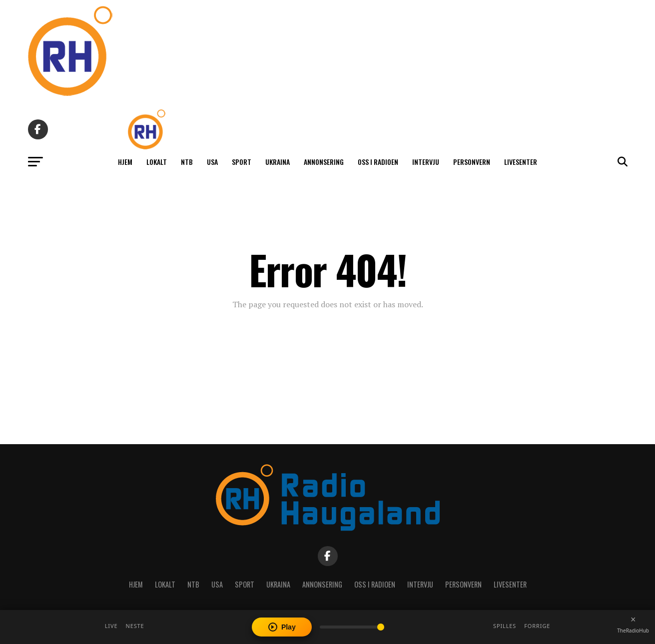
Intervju (426, 162)
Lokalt (157, 162)
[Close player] (633, 620)
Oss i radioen (378, 162)
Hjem (125, 162)
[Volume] (352, 627)
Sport (242, 162)
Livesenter (521, 162)
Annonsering (324, 162)
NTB (187, 162)
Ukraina (278, 162)
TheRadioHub (633, 631)
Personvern (472, 162)
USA (212, 162)
